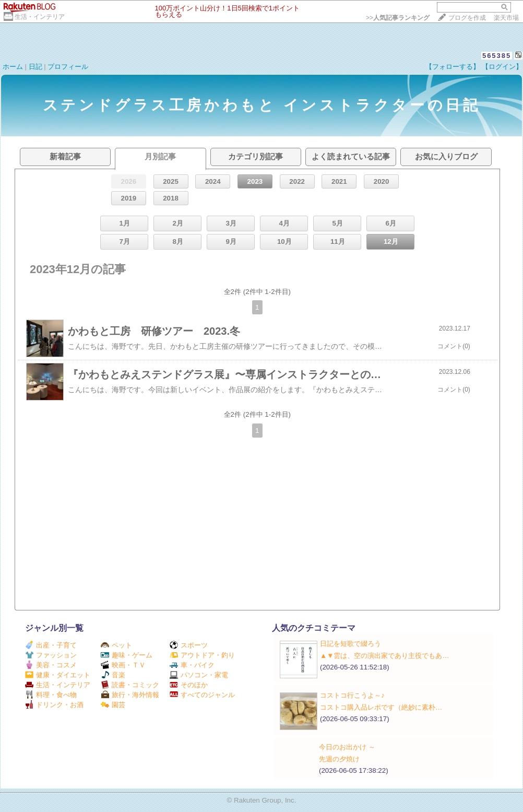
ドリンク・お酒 (54, 705)
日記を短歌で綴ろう (350, 644)
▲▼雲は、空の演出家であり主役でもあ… (385, 656)
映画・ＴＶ (123, 665)
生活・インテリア (40, 17)
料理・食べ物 (51, 695)
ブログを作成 (467, 18)
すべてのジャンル (202, 695)
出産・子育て (51, 645)
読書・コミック (130, 685)
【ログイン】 (502, 67)
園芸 (113, 705)
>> (398, 18)
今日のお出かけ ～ (347, 747)
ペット (116, 645)
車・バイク (192, 665)
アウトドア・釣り (202, 655)
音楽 (113, 675)
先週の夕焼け (339, 759)
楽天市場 (506, 18)
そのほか (189, 685)
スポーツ (189, 645)
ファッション (51, 655)
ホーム (13, 67)
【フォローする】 (453, 67)
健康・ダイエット (58, 675)
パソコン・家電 (199, 675)
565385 (497, 56)
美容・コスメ (51, 665)
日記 (35, 67)
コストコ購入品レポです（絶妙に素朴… (381, 707)
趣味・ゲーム (127, 655)
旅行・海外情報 (130, 695)
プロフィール (68, 67)
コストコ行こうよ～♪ (352, 695)
